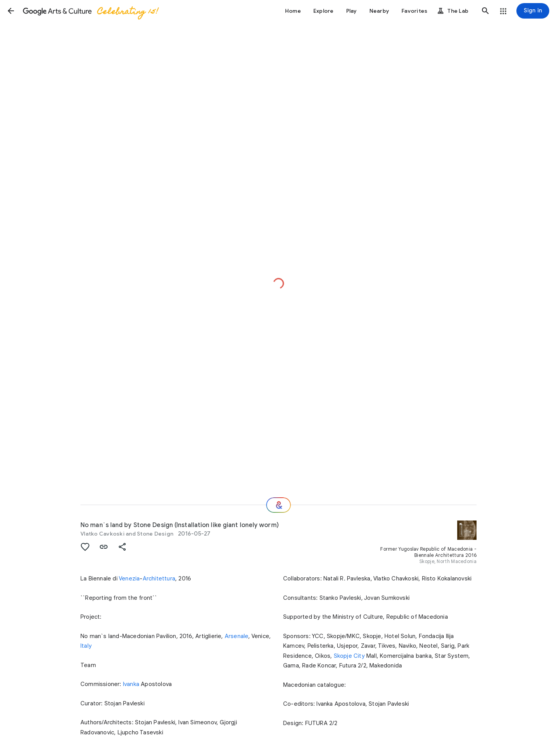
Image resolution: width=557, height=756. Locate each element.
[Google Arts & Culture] (90, 11)
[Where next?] (278, 505)
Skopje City (349, 656)
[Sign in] (533, 11)
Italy (86, 646)
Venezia (129, 579)
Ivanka (131, 684)
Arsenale (237, 636)
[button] (11, 11)
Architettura (159, 579)
